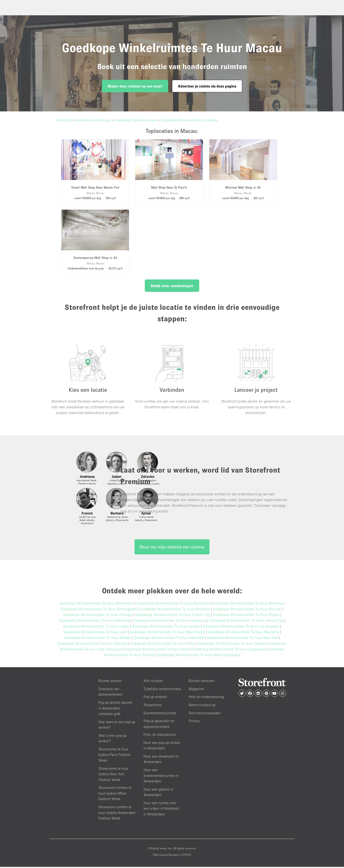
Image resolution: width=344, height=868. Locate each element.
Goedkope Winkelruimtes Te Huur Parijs (163, 645)
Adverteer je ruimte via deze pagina (207, 86)
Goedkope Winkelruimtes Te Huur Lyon (95, 633)
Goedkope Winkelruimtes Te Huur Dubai (246, 616)
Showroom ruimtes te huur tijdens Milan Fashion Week (115, 795)
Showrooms (153, 706)
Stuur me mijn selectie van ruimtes (172, 548)
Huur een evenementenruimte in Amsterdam (161, 777)
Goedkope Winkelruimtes (136, 120)
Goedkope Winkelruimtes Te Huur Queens (233, 645)
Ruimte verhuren (202, 682)
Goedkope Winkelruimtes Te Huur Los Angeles (241, 628)
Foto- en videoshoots (160, 736)
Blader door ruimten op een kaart (135, 86)
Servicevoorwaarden (205, 714)
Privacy (194, 722)
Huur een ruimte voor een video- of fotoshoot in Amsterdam (161, 810)
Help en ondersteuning (206, 698)
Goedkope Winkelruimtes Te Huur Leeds (96, 628)
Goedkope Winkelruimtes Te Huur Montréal (169, 639)
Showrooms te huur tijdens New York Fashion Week (113, 775)
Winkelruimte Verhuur (93, 120)
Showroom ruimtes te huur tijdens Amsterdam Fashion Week (117, 814)
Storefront (63, 120)
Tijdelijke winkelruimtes (162, 690)
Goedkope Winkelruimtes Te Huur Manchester (167, 633)
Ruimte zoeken (110, 682)
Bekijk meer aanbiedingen (172, 286)
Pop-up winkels (155, 698)
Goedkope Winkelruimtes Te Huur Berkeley (248, 605)
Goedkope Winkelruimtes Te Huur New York (243, 639)
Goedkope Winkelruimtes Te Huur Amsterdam (97, 605)
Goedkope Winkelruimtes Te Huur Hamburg (94, 622)
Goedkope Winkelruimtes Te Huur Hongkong (170, 622)
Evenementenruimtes (160, 714)
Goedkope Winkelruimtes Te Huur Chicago (98, 616)
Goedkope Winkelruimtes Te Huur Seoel (157, 650)
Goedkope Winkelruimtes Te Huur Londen (166, 628)
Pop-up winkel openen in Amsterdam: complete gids (116, 710)
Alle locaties (153, 682)
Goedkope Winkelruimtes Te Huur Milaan (97, 639)
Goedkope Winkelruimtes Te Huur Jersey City (246, 622)
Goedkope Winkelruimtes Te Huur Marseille (244, 633)
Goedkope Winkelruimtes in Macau (189, 120)
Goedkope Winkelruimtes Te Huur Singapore (229, 650)
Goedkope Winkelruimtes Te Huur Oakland (92, 645)
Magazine (196, 690)
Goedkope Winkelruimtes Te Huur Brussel (247, 610)
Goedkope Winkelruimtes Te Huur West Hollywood (199, 656)
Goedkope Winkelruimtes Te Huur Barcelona (174, 605)
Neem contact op (202, 706)
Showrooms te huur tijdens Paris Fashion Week (115, 756)
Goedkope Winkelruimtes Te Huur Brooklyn (175, 610)
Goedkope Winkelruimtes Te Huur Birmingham (99, 610)
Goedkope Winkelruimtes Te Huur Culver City (173, 616)
